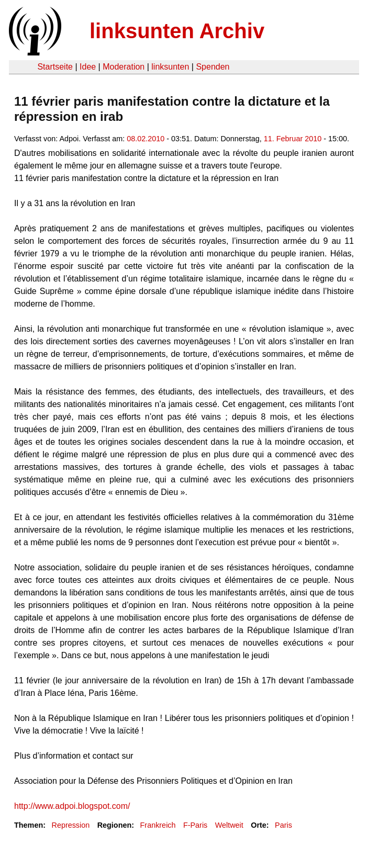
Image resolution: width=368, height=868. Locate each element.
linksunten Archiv (177, 31)
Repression (70, 825)
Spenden (213, 67)
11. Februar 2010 (293, 139)
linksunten (170, 67)
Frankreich (158, 825)
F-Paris (195, 825)
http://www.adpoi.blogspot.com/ (72, 806)
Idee (88, 67)
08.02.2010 (146, 139)
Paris (283, 825)
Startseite (55, 67)
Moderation (124, 67)
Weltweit (229, 825)
